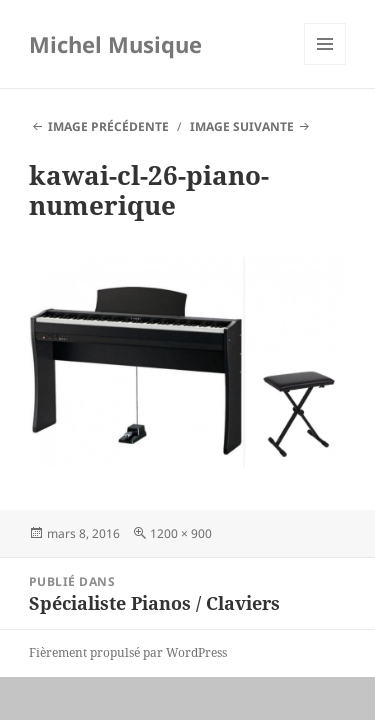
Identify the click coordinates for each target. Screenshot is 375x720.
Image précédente (108, 126)
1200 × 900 (181, 533)
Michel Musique (115, 44)
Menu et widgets (325, 64)
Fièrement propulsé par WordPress (128, 652)
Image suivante (242, 126)
